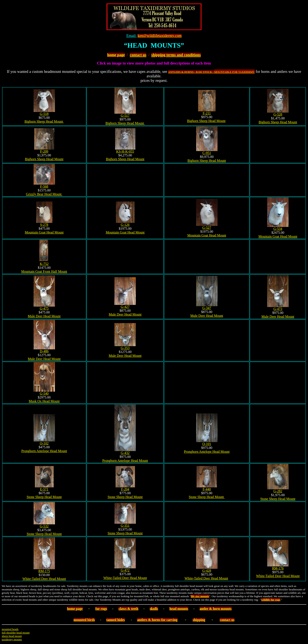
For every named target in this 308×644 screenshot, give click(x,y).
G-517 (125, 115)
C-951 (207, 153)
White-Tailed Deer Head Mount (44, 579)
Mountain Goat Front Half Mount (44, 271)
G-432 (125, 453)
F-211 (207, 113)
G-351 (125, 526)
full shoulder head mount (16, 633)
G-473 (278, 309)
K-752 (44, 264)
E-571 (44, 489)
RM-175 (44, 571)
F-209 (44, 151)
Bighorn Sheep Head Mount (44, 121)
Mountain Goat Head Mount (44, 232)
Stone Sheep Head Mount (44, 497)
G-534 (278, 229)
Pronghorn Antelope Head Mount (44, 451)
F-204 (125, 489)
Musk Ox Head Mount (44, 401)
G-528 (278, 114)
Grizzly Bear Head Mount (44, 194)
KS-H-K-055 (125, 151)
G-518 (44, 114)
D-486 (44, 351)
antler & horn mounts (216, 609)
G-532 (44, 526)
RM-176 (278, 568)
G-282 (278, 491)
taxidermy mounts (12, 639)
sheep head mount (12, 636)
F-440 (207, 489)
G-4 (44, 308)
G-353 (125, 348)
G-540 (44, 393)
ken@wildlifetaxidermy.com (160, 36)
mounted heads (10, 629)
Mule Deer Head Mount (44, 316)
